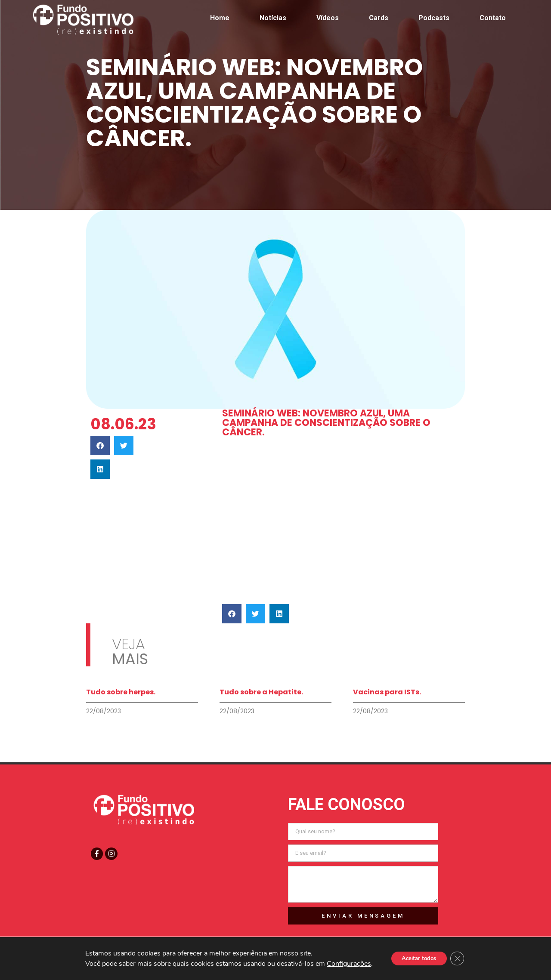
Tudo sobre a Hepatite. (261, 692)
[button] (100, 445)
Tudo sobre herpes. (121, 692)
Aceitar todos (418, 958)
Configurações (345, 964)
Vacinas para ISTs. (387, 692)
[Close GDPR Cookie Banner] (461, 958)
